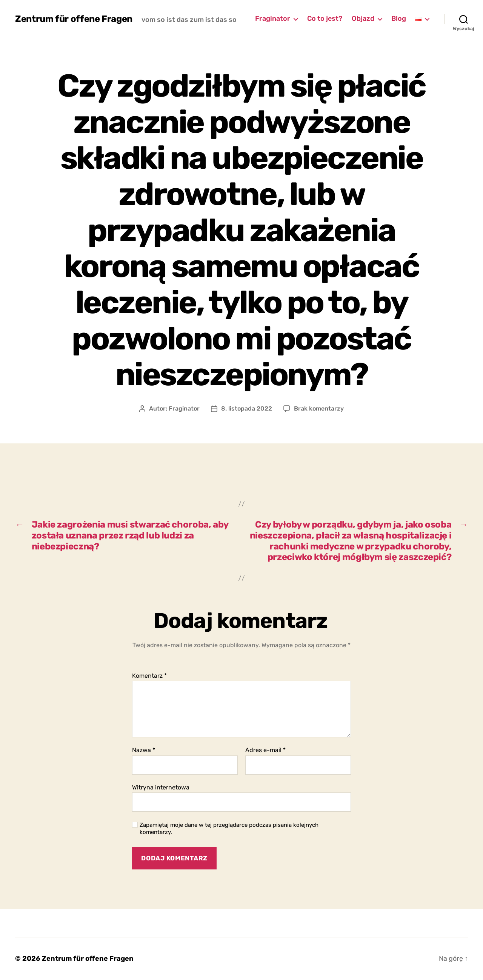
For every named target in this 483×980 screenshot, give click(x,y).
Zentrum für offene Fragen (74, 19)
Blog (399, 19)
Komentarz (149, 676)
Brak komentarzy (319, 408)
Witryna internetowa (161, 787)
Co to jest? (325, 19)
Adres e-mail (265, 750)
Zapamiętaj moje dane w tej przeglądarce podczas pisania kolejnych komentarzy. (229, 828)
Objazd (363, 19)
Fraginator (273, 19)
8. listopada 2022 (247, 408)
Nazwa (144, 750)
